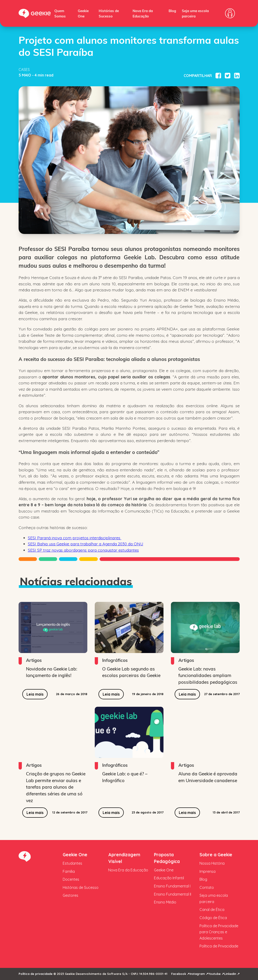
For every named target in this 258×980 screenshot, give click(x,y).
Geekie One (75, 855)
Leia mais (35, 694)
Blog (172, 11)
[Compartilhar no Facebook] (218, 76)
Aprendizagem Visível (124, 858)
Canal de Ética (212, 910)
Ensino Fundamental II (173, 894)
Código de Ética (213, 918)
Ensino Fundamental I (172, 886)
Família (69, 871)
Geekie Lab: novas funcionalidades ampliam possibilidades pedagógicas (208, 675)
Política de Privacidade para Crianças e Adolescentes (219, 932)
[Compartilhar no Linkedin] (237, 76)
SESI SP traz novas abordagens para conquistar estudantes (83, 550)
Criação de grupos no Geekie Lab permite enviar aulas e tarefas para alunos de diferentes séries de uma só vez (56, 787)
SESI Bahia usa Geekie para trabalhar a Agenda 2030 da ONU (86, 544)
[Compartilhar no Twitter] (228, 76)
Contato (207, 887)
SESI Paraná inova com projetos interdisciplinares (75, 538)
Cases (24, 70)
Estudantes (72, 863)
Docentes (71, 879)
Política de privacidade (36, 974)
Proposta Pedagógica (167, 858)
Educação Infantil (169, 878)
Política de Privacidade (219, 946)
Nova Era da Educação (128, 870)
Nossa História (212, 863)
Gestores (70, 895)
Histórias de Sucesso (81, 887)
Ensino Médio (165, 902)
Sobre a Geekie (216, 855)
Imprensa (207, 871)
